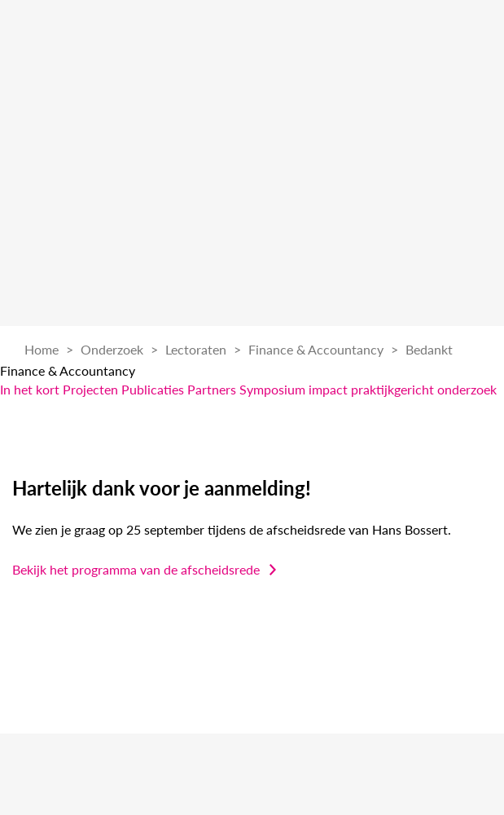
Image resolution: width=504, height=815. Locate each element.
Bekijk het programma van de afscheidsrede (136, 569)
